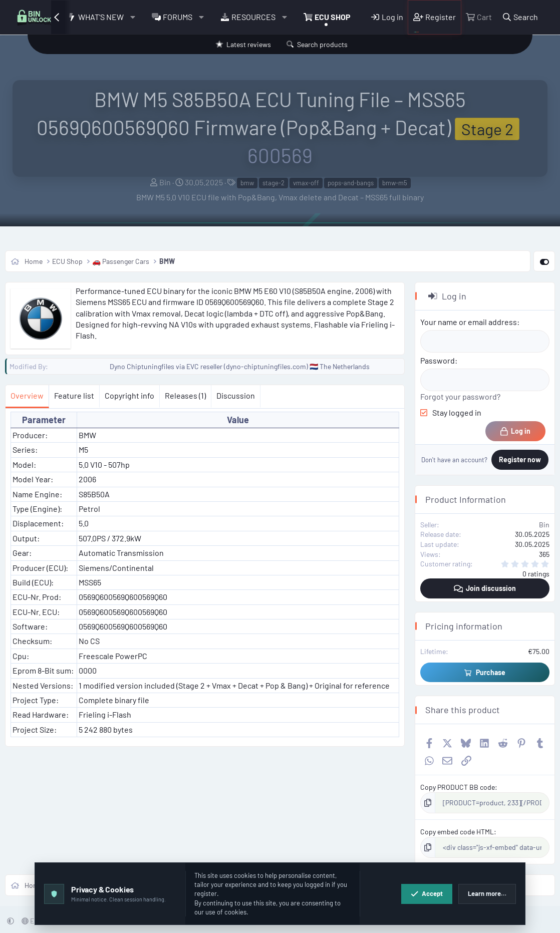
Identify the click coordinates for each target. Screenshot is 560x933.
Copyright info (129, 395)
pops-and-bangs (351, 183)
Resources (253, 17)
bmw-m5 (395, 183)
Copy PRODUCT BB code (458, 787)
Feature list (74, 395)
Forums (178, 17)
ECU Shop (333, 17)
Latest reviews (249, 44)
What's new (101, 17)
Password (438, 360)
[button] (133, 17)
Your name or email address (469, 322)
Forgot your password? (460, 396)
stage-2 (273, 183)
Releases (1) (185, 395)
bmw (247, 183)
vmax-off (306, 183)
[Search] (520, 17)
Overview (27, 395)
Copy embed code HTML (457, 832)
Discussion (236, 395)
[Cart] (479, 17)
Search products (322, 44)
